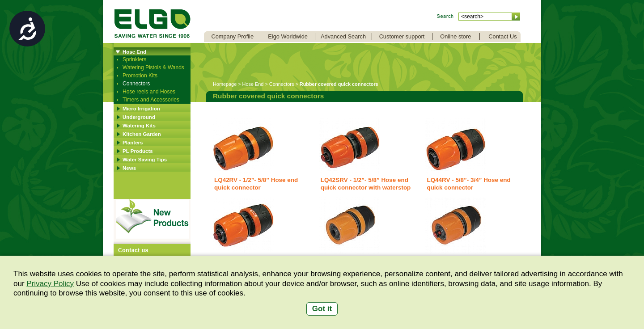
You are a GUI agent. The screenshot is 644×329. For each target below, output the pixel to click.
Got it (322, 309)
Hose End (134, 52)
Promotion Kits (140, 76)
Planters (133, 143)
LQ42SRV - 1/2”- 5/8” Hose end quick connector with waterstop (366, 184)
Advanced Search (343, 36)
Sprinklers (134, 59)
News (129, 168)
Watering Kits (139, 126)
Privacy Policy (50, 284)
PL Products (138, 151)
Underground (139, 117)
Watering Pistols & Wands (153, 67)
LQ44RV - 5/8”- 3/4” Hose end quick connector (468, 184)
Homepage (225, 84)
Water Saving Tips (145, 160)
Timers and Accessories (151, 100)
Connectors (136, 84)
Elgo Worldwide (288, 36)
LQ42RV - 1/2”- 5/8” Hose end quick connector (256, 184)
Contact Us (502, 36)
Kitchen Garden (142, 134)
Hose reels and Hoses (149, 92)
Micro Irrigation (141, 109)
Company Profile (232, 36)
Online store (455, 36)
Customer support (402, 36)
